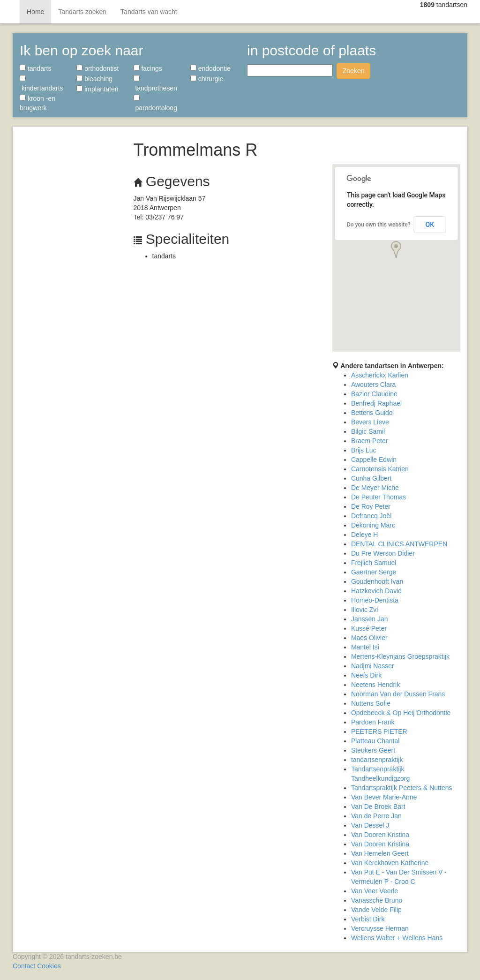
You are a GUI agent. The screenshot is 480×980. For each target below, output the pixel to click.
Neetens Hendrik (375, 685)
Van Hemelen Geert (380, 853)
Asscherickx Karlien (380, 375)
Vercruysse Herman (380, 928)
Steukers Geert (373, 750)
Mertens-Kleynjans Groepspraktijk (400, 656)
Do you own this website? (379, 225)
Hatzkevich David (376, 591)
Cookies (49, 966)
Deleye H (365, 535)
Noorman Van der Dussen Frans (398, 694)
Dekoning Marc (373, 525)
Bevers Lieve (370, 422)
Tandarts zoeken (82, 12)
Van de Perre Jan (376, 816)
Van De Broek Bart (378, 807)
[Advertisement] (70, 272)
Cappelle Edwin (374, 460)
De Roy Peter (371, 506)
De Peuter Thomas (379, 497)
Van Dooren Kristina (380, 835)
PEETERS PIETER (379, 731)
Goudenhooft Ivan (377, 581)
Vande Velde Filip (376, 910)
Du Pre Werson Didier (383, 553)
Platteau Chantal (375, 741)
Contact (24, 966)
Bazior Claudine (374, 394)
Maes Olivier (369, 638)
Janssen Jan (370, 619)
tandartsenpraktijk (377, 760)
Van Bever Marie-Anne (384, 797)
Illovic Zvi (365, 610)
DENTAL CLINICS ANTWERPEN (399, 544)
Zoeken (354, 71)
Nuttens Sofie (371, 703)
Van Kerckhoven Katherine (390, 863)
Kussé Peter (369, 628)
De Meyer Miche (375, 488)
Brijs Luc (364, 450)
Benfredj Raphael (376, 403)
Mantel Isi (365, 647)
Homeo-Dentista (375, 600)
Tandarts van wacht (149, 12)
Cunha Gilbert (371, 478)
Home (35, 12)
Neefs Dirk (366, 675)
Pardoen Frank (373, 722)
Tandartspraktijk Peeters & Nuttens (402, 788)
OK (430, 225)
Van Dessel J (370, 825)
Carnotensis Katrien (380, 469)
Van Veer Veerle (375, 891)
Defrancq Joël (371, 516)
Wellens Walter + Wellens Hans (397, 938)
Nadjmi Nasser (373, 666)
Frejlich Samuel (374, 563)
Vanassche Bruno (377, 900)
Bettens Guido (372, 413)
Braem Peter (370, 441)
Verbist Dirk (368, 919)
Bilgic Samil (368, 431)
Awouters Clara (373, 384)
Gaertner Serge (374, 572)
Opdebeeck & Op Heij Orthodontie (401, 713)
